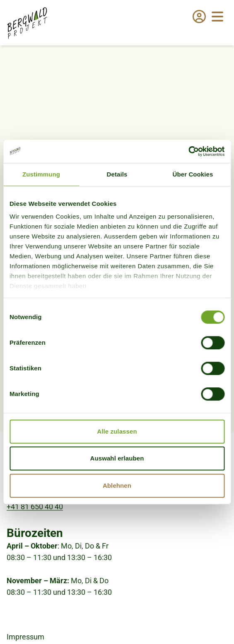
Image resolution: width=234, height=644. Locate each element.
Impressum (25, 637)
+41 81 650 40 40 (35, 507)
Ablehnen (117, 485)
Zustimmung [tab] (41, 174)
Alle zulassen (117, 431)
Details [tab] (117, 174)
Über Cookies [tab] (193, 174)
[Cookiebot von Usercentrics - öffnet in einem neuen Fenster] (188, 151)
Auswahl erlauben (117, 458)
